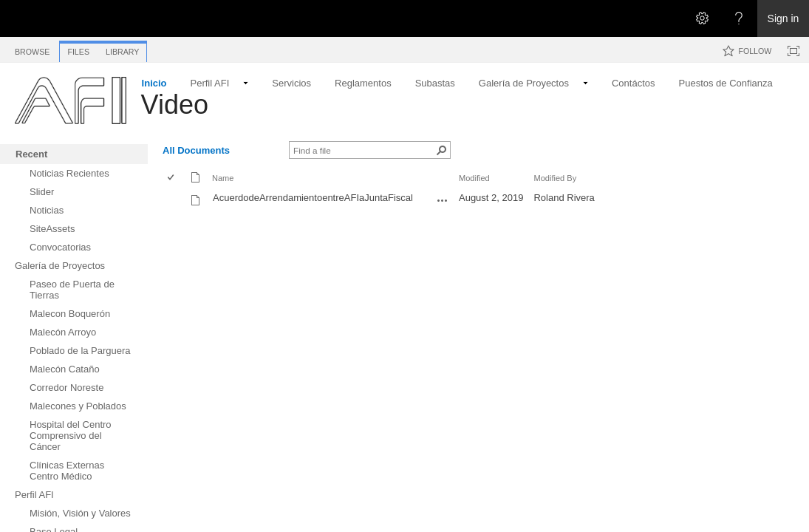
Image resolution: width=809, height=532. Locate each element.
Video (175, 105)
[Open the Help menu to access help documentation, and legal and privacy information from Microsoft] (739, 18)
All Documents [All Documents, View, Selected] (196, 150)
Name (223, 178)
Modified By (555, 178)
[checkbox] (172, 178)
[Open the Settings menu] (702, 18)
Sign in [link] (784, 18)
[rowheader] (174, 199)
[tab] (32, 49)
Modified (474, 178)
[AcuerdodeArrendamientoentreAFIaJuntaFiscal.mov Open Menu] (443, 200)
